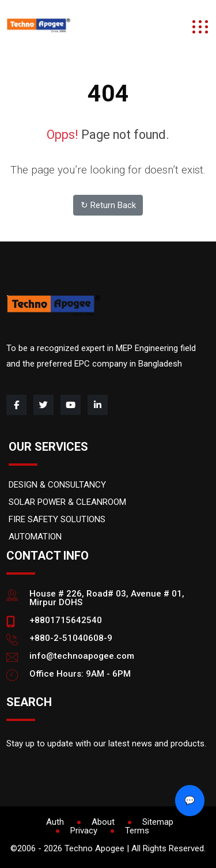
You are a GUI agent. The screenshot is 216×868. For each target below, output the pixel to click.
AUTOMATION (35, 537)
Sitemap (158, 822)
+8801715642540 (66, 620)
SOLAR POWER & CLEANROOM (67, 502)
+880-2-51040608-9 (71, 638)
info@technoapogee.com (82, 656)
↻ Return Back (108, 205)
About (103, 822)
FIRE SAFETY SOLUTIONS (57, 519)
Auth (55, 822)
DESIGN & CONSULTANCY (57, 485)
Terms (137, 831)
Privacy (84, 831)
